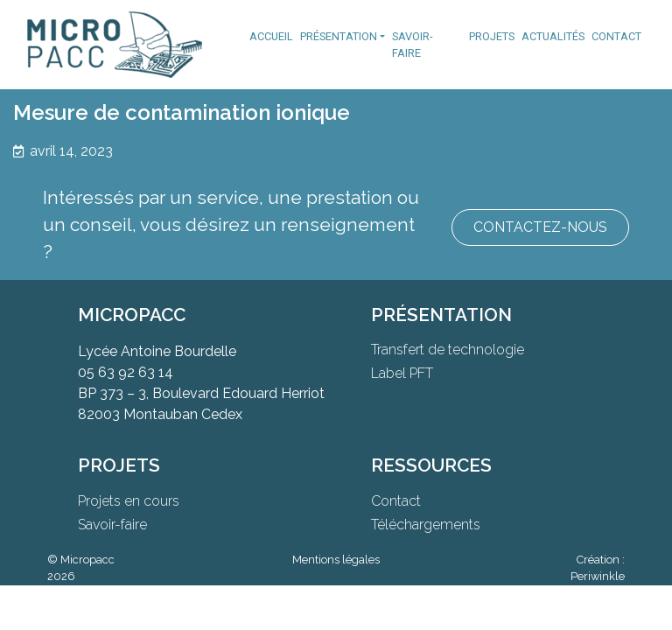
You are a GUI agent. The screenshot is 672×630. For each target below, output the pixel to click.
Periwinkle (598, 576)
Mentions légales (336, 560)
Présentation (339, 36)
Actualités (553, 36)
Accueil (271, 36)
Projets (492, 36)
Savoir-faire (413, 45)
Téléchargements (426, 525)
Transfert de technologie (448, 350)
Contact (616, 36)
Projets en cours (129, 501)
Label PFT (402, 373)
